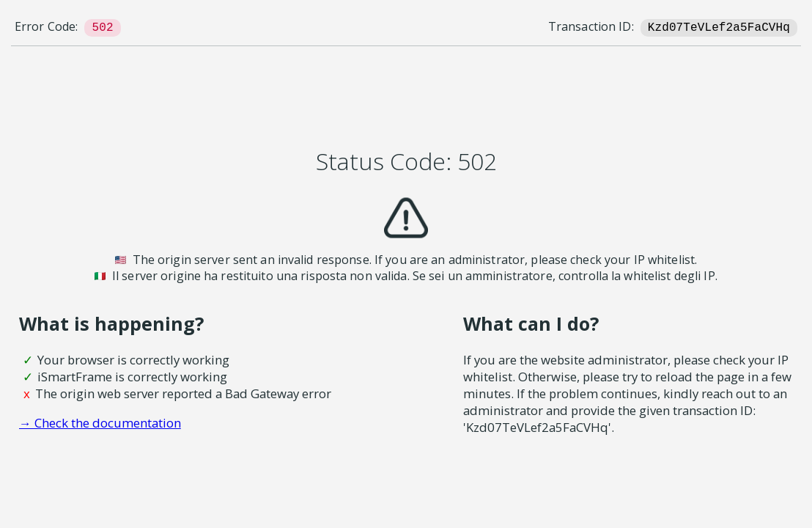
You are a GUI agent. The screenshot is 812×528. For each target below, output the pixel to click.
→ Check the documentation (100, 423)
